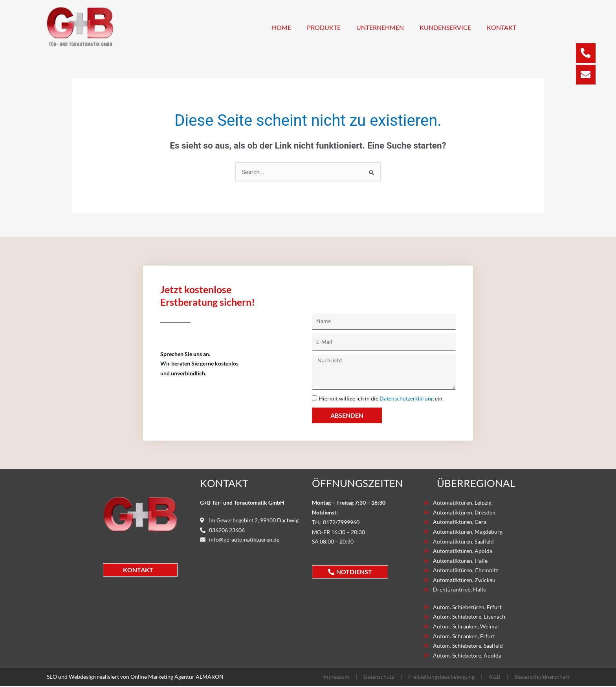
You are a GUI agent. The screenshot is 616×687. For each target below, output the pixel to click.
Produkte (324, 27)
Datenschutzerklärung (407, 399)
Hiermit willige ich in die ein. (381, 399)
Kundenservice (445, 27)
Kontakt (501, 27)
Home (281, 27)
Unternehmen (380, 27)
